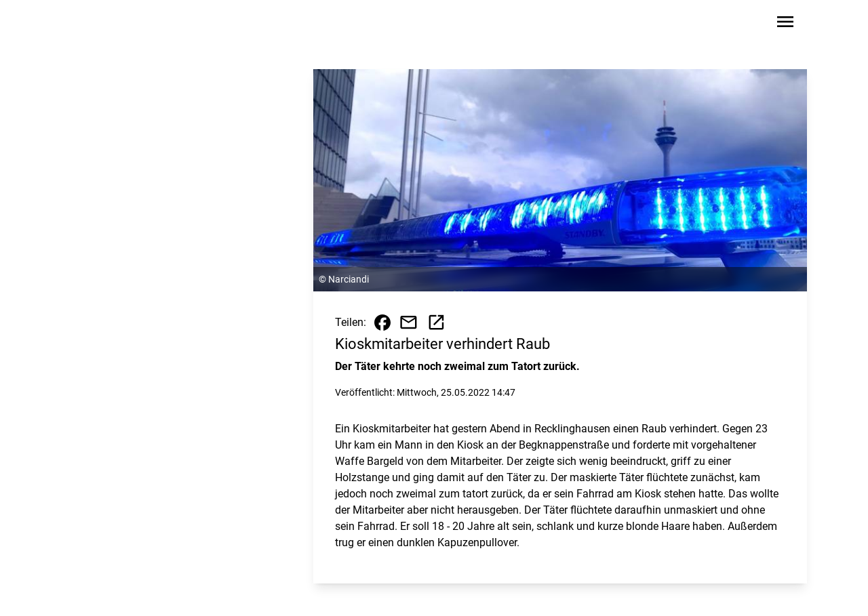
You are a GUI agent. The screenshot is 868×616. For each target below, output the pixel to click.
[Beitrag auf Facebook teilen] (382, 323)
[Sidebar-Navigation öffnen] (785, 24)
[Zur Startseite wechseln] (104, 24)
